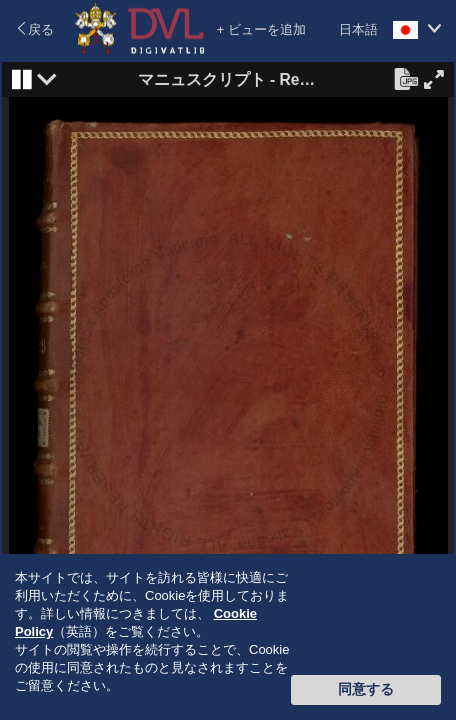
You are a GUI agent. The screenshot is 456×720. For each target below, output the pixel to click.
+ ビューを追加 (261, 29)
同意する (366, 689)
